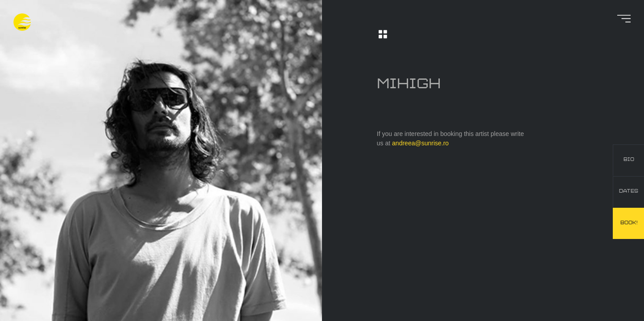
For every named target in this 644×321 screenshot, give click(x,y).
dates (629, 191)
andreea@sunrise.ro (420, 143)
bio (629, 160)
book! (629, 223)
